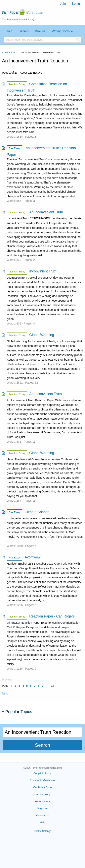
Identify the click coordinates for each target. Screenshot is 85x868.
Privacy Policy (42, 795)
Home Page (8, 52)
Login (76, 4)
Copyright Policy (42, 773)
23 (52, 686)
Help (43, 822)
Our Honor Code (42, 787)
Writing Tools (61, 31)
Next (5, 693)
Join (63, 4)
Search (23, 31)
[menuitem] (63, 4)
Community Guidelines (42, 780)
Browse (40, 31)
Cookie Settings (42, 831)
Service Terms (43, 801)
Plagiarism (42, 808)
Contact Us (42, 815)
